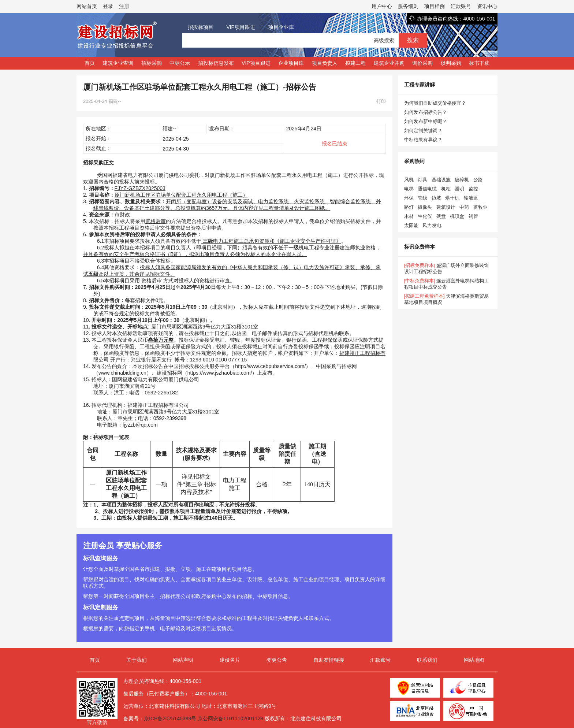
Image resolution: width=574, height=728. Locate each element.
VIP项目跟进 (241, 27)
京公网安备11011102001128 (230, 718)
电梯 (409, 189)
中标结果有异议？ (423, 140)
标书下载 (479, 63)
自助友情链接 (329, 660)
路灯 (409, 207)
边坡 (436, 198)
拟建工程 (355, 63)
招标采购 (152, 63)
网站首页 (87, 6)
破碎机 (462, 180)
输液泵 (471, 198)
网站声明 (183, 660)
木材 (409, 216)
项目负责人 (325, 63)
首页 (90, 63)
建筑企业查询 (118, 63)
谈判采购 (451, 63)
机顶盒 (457, 216)
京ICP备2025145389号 (170, 718)
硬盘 (441, 216)
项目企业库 (281, 27)
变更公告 (277, 660)
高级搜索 (384, 40)
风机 (409, 180)
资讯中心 (487, 6)
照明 (459, 189)
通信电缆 (427, 189)
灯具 (422, 180)
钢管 (473, 216)
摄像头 (425, 207)
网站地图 (474, 660)
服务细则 (408, 6)
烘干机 (452, 198)
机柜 (446, 189)
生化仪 (425, 216)
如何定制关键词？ (423, 131)
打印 (381, 101)
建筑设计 (446, 207)
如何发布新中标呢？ (426, 121)
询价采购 (422, 63)
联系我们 (427, 660)
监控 (473, 189)
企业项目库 (291, 63)
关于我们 (137, 660)
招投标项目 (201, 27)
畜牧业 (480, 207)
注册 (124, 6)
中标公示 (180, 63)
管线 (422, 198)
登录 (108, 6)
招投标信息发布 (216, 63)
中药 (464, 207)
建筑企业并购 (389, 63)
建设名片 (230, 660)
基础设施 (441, 180)
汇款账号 (461, 6)
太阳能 (411, 225)
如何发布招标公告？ (426, 112)
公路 (478, 180)
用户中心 (382, 6)
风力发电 (432, 225)
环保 (409, 198)
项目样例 (435, 6)
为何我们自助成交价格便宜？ (435, 103)
